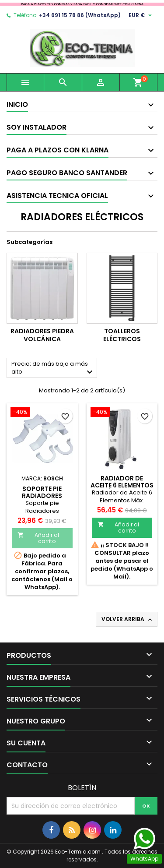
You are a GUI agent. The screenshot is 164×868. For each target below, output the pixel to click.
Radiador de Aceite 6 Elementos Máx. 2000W (122, 485)
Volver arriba (127, 619)
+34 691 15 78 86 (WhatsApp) (80, 15)
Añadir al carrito (38, 538)
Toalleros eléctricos (122, 335)
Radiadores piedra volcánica (42, 335)
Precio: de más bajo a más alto (53, 369)
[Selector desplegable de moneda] (141, 15)
